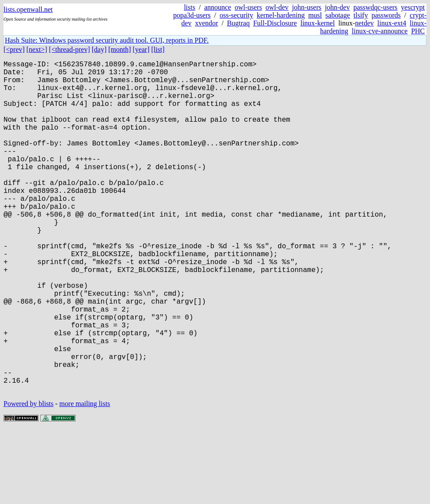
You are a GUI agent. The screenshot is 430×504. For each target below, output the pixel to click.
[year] (141, 49)
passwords (386, 15)
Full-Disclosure (275, 23)
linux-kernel (318, 23)
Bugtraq (238, 23)
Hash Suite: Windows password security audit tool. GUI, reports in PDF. (107, 40)
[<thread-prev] (69, 49)
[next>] (37, 49)
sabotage (338, 15)
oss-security (236, 15)
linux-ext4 (392, 23)
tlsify (361, 15)
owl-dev (277, 7)
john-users (307, 7)
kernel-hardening (280, 15)
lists (190, 7)
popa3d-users (192, 15)
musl (315, 15)
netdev (364, 23)
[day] (99, 49)
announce (218, 7)
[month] (120, 49)
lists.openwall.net (28, 9)
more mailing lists (85, 477)
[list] (158, 49)
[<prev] (14, 49)
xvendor (206, 23)
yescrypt (413, 7)
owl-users (248, 7)
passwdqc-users (375, 7)
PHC (418, 31)
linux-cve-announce (380, 31)
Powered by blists (29, 477)
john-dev (338, 7)
